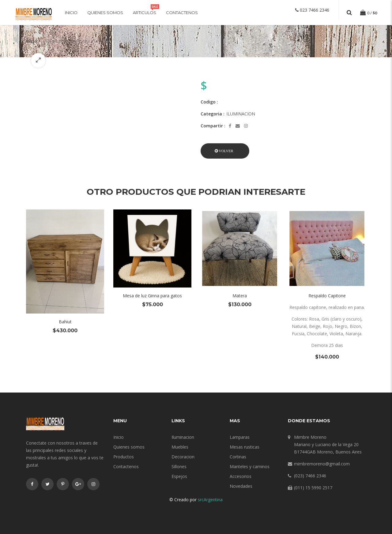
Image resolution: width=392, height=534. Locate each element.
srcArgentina (210, 500)
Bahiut (65, 322)
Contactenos (182, 13)
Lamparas (240, 437)
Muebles (180, 447)
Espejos (179, 476)
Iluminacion (183, 437)
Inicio (71, 13)
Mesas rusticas (245, 447)
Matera (240, 296)
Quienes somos (105, 13)
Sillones (179, 466)
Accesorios (241, 476)
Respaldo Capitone (327, 296)
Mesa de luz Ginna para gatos (152, 296)
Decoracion (183, 457)
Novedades (241, 486)
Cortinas (238, 457)
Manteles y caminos (250, 466)
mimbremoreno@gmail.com (322, 464)
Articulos (145, 13)
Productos (124, 457)
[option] (109, 73)
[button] (225, 151)
